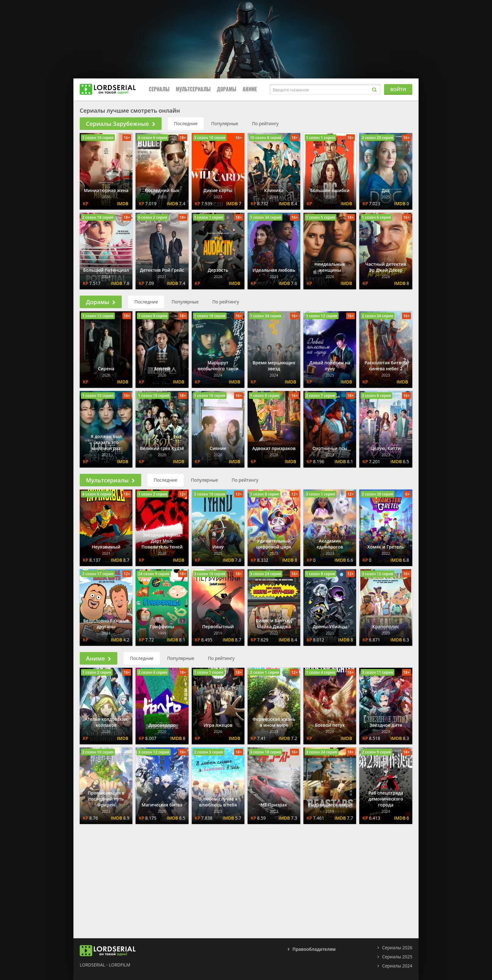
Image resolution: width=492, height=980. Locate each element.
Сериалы (159, 89)
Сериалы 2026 (397, 948)
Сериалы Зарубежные (121, 124)
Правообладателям (314, 949)
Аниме (250, 89)
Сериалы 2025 (397, 957)
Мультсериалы (193, 89)
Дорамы (227, 89)
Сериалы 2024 (397, 966)
